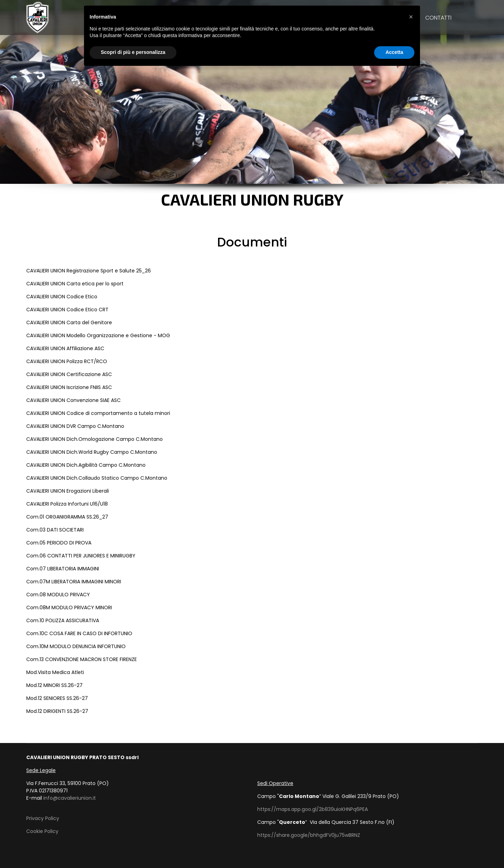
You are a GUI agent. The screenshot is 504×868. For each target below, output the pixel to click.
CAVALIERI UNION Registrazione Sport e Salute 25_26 (89, 271)
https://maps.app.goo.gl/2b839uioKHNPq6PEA (313, 809)
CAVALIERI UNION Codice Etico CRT (67, 310)
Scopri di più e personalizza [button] (133, 52)
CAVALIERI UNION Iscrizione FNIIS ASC (69, 387)
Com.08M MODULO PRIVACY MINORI (69, 607)
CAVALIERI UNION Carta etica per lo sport (75, 284)
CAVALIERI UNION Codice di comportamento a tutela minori (98, 413)
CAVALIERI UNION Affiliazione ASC (65, 348)
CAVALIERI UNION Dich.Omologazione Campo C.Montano (94, 439)
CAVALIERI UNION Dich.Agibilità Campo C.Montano (86, 465)
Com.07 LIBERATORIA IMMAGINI (63, 569)
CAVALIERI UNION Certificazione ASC (69, 374)
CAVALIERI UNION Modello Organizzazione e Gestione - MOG (98, 335)
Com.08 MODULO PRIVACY (58, 595)
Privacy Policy (43, 818)
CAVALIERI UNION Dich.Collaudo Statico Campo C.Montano (97, 478)
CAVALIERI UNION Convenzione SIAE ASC (73, 400)
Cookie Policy (42, 831)
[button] (411, 17)
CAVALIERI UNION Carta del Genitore (69, 322)
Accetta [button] (394, 52)
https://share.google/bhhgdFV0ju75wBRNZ (309, 835)
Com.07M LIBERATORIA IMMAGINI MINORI (74, 582)
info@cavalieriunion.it (70, 798)
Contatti (438, 18)
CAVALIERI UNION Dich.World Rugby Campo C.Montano (92, 452)
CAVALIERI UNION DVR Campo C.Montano (75, 426)
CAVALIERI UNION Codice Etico (62, 297)
